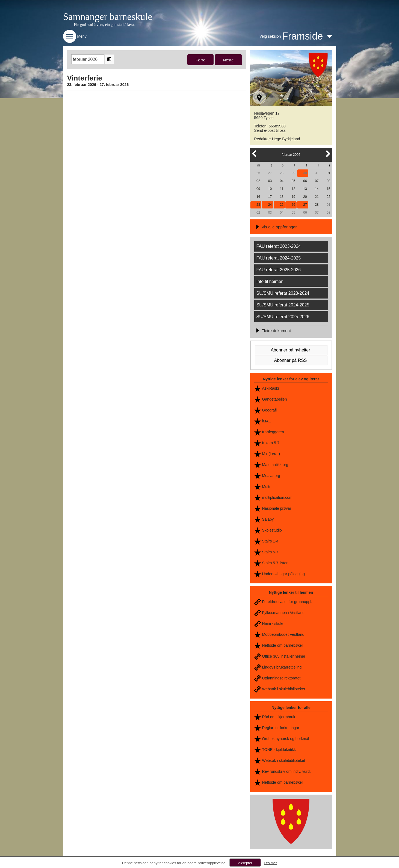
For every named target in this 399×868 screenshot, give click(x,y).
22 (328, 197)
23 (258, 205)
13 (305, 189)
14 (317, 189)
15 (328, 189)
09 (258, 189)
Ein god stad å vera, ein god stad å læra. (104, 25)
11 (282, 189)
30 (305, 173)
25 (282, 205)
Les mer (270, 863)
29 (293, 173)
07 (317, 181)
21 (317, 197)
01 (328, 173)
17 (270, 197)
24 (270, 205)
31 (317, 173)
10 (270, 189)
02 (258, 181)
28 (282, 173)
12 (293, 189)
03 (270, 181)
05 (293, 181)
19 (293, 197)
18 (282, 197)
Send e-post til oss (270, 130)
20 (305, 197)
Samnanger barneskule (108, 17)
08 (328, 181)
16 (258, 197)
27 (270, 173)
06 (305, 181)
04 (282, 181)
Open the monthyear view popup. (110, 59)
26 (258, 173)
